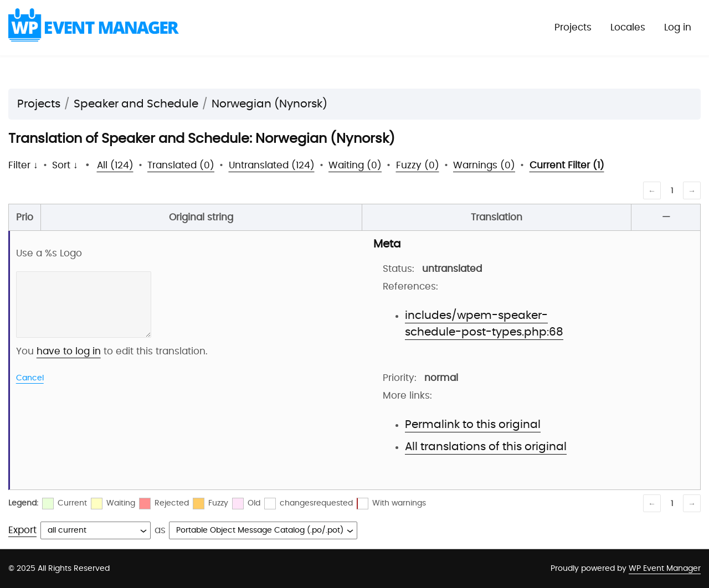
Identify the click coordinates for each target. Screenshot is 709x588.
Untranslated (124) (272, 165)
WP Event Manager (665, 569)
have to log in (69, 351)
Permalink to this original (473, 425)
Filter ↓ (23, 165)
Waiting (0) (355, 165)
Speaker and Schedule (136, 104)
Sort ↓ (65, 165)
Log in (678, 27)
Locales (628, 27)
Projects (573, 27)
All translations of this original (486, 447)
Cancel (30, 378)
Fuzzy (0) (418, 165)
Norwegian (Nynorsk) (269, 104)
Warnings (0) (484, 165)
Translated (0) (181, 165)
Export (22, 530)
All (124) (115, 165)
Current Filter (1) (567, 165)
